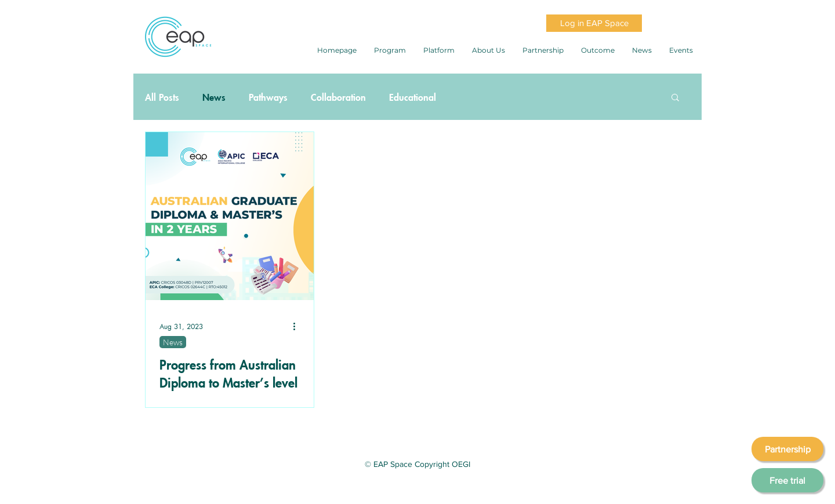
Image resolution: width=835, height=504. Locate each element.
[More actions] (298, 326)
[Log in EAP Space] (594, 23)
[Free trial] (787, 480)
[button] (675, 98)
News (214, 97)
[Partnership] (787, 449)
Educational (413, 97)
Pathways (268, 97)
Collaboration (338, 97)
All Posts (162, 97)
